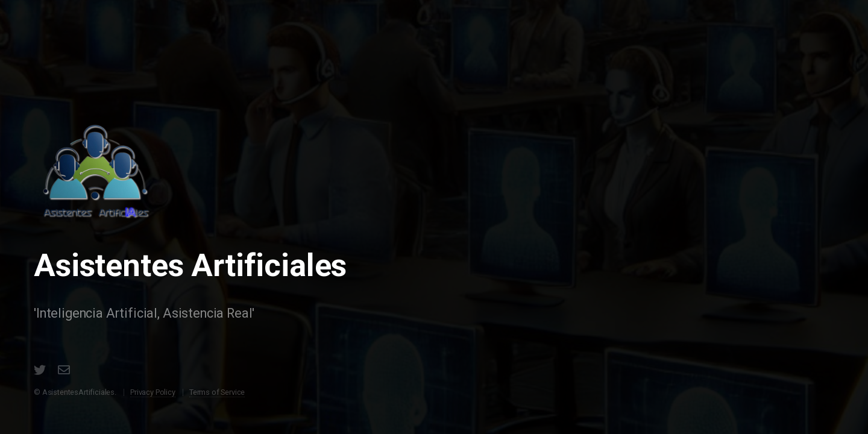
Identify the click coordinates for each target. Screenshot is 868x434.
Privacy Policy (153, 392)
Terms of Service (217, 392)
